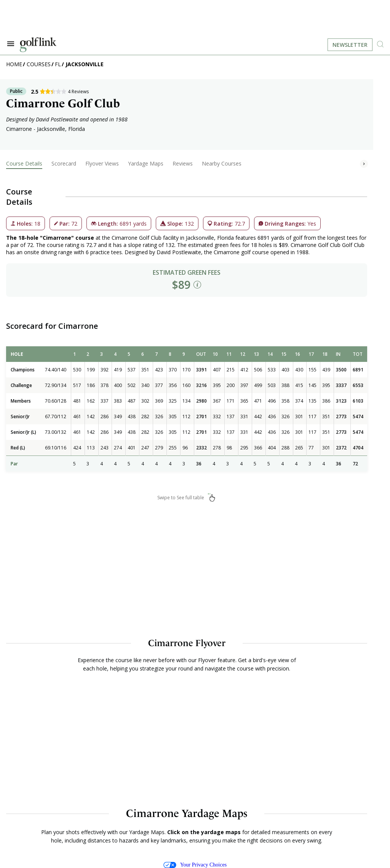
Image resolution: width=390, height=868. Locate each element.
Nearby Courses (222, 163)
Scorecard (64, 163)
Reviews (183, 163)
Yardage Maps (146, 163)
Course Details (24, 163)
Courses (39, 64)
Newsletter (350, 45)
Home (14, 64)
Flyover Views (102, 163)
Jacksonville (85, 64)
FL (58, 64)
